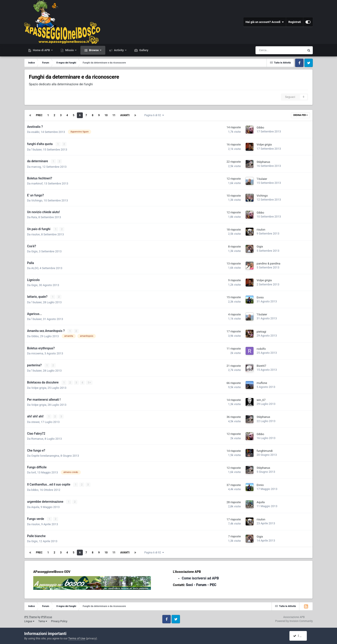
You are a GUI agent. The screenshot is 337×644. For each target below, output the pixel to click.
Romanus (37, 438)
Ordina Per (300, 115)
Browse (94, 50)
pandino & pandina (268, 263)
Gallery (143, 50)
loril (34, 472)
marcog (36, 167)
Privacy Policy (59, 620)
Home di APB (41, 50)
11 (114, 115)
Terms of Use (77, 638)
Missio (69, 50)
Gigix (34, 251)
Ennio (260, 297)
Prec (39, 115)
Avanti (125, 115)
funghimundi (265, 450)
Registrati (295, 22)
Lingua (29, 620)
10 (106, 115)
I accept (300, 636)
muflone (262, 382)
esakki (35, 132)
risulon (36, 234)
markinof (37, 183)
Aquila (35, 506)
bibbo (35, 489)
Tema (43, 620)
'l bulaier (36, 149)
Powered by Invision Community (294, 620)
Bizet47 (261, 365)
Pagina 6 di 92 (154, 115)
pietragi (261, 331)
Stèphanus (263, 162)
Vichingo (37, 200)
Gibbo (260, 127)
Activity (119, 50)
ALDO (35, 268)
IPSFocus (46, 616)
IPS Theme (31, 616)
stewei (35, 421)
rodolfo (261, 348)
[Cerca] (268, 50)
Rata (34, 217)
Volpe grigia (264, 144)
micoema (37, 353)
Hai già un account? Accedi (265, 22)
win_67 (261, 399)
